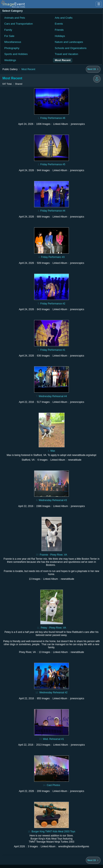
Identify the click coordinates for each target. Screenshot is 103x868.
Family (8, 30)
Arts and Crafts (64, 18)
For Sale (9, 36)
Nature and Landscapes (69, 42)
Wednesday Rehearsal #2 (53, 693)
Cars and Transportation (18, 24)
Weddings (10, 60)
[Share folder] (97, 79)
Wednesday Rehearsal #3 (53, 500)
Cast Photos (53, 785)
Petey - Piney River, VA (53, 628)
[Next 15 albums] (93, 69)
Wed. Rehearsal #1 (53, 739)
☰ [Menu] (99, 4)
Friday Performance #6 (53, 118)
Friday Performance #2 (53, 304)
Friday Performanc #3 (53, 257)
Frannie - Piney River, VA (53, 555)
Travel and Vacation (66, 54)
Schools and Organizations (71, 48)
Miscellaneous (13, 42)
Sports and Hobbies (16, 54)
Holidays (60, 36)
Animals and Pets (15, 18)
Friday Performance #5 (53, 164)
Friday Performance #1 (53, 350)
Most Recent (28, 69)
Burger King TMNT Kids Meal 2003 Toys (53, 832)
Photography (12, 48)
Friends (59, 30)
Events (59, 24)
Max (53, 451)
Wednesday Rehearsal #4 (53, 396)
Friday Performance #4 (53, 211)
